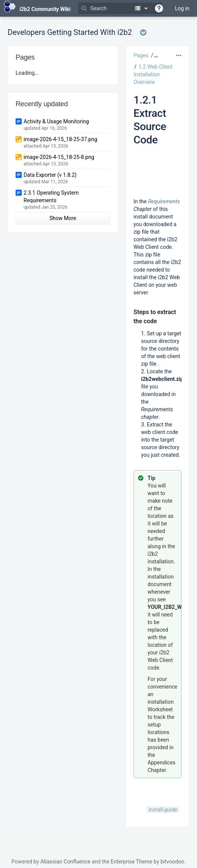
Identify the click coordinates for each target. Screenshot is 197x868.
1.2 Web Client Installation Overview (153, 74)
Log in (182, 8)
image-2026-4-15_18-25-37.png (60, 139)
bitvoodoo (172, 862)
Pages (141, 55)
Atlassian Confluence (65, 862)
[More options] (179, 55)
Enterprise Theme (131, 862)
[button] (155, 55)
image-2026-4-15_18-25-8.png (59, 157)
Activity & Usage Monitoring (56, 121)
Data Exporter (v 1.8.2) (50, 175)
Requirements (164, 201)
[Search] (120, 8)
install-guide (163, 810)
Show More (63, 218)
